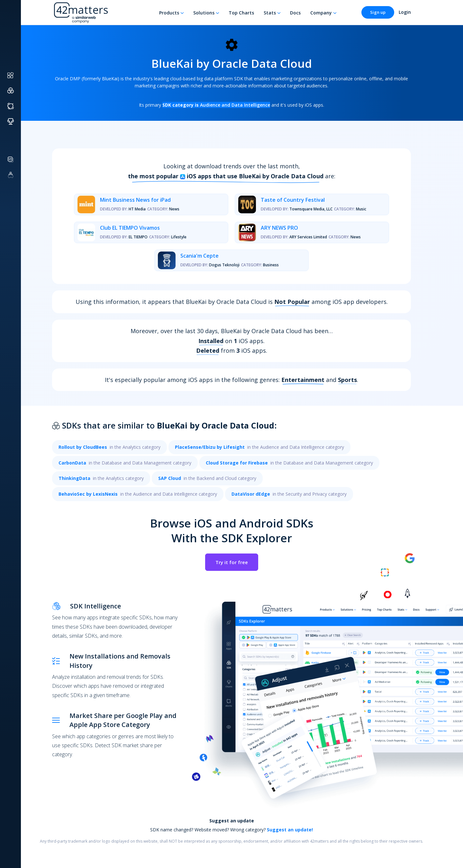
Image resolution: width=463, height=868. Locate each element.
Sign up (378, 12)
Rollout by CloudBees (83, 447)
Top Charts (241, 13)
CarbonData (72, 463)
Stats (270, 13)
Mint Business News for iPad (135, 200)
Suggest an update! (290, 830)
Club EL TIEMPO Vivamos (130, 228)
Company (321, 13)
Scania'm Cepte (200, 256)
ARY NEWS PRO (279, 228)
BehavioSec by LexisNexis (88, 494)
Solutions (204, 13)
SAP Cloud (170, 478)
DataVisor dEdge (251, 494)
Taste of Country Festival (293, 200)
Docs (295, 13)
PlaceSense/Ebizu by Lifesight (210, 447)
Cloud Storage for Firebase (237, 463)
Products (169, 13)
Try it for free (232, 562)
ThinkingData (74, 478)
